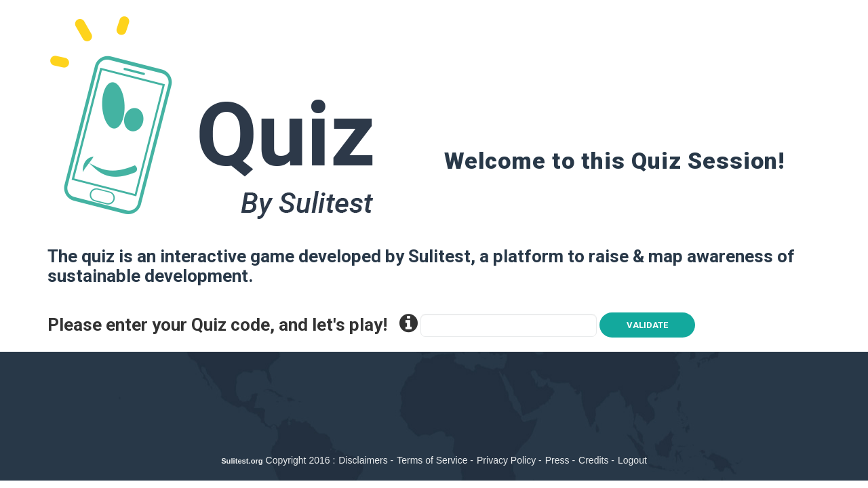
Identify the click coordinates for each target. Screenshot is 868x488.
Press (557, 460)
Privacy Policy (506, 460)
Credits (593, 460)
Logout (632, 460)
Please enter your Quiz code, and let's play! (233, 324)
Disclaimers (363, 460)
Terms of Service (432, 460)
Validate (647, 325)
